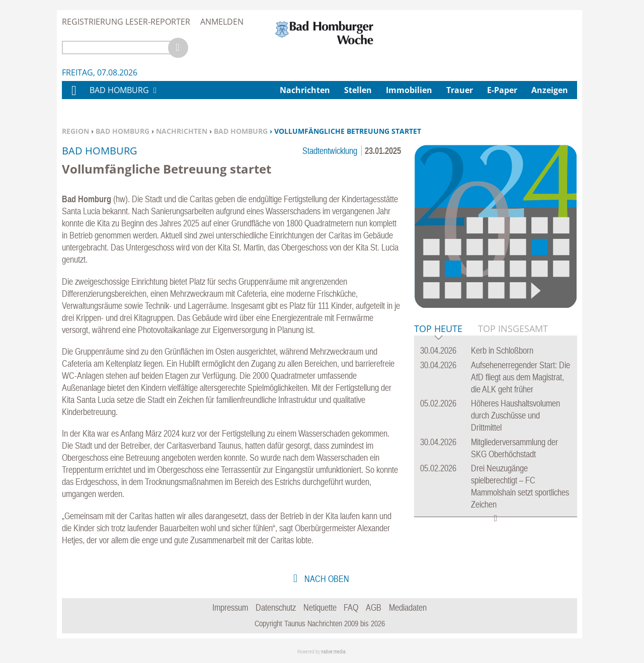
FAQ (351, 607)
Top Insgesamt (513, 328)
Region (75, 131)
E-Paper (502, 90)
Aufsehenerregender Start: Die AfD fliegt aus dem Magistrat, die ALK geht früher (520, 377)
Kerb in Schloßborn (502, 350)
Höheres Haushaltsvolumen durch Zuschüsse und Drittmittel (515, 415)
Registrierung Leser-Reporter (126, 22)
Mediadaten (408, 607)
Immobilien (409, 90)
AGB (374, 607)
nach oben (326, 579)
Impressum (230, 607)
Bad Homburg (123, 131)
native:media (333, 652)
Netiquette (320, 607)
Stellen (358, 90)
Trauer (460, 90)
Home (73, 97)
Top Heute (438, 329)
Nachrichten (182, 131)
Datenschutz (276, 607)
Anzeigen (550, 90)
